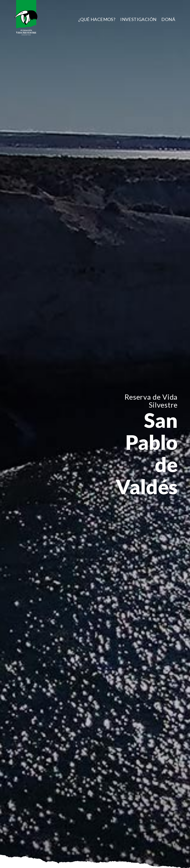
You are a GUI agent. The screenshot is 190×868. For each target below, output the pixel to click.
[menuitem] (97, 19)
